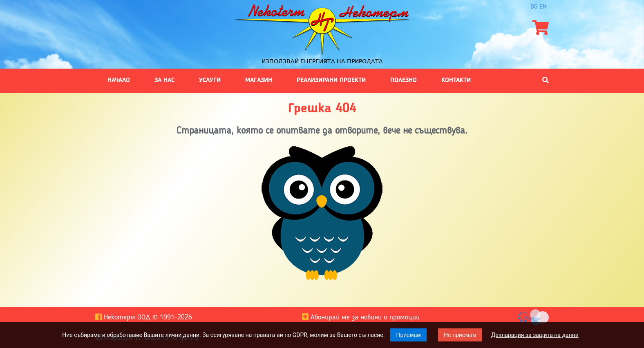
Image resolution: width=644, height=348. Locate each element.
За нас (164, 80)
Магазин (259, 80)
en (543, 7)
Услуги (210, 80)
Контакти (456, 80)
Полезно (404, 80)
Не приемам (460, 335)
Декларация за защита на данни (535, 335)
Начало (119, 80)
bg (534, 7)
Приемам (408, 335)
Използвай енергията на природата (322, 61)
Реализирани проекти (331, 80)
